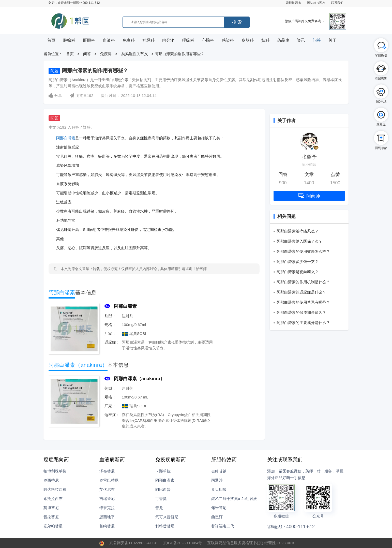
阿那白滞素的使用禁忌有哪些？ (303, 302)
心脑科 (208, 40)
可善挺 (161, 499)
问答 (317, 40)
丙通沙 (217, 480)
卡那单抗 (163, 471)
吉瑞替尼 (107, 499)
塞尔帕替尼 (53, 526)
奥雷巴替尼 (109, 480)
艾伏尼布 (107, 489)
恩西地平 (107, 517)
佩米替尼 (219, 508)
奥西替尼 (51, 480)
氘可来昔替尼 (167, 517)
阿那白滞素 (66, 138)
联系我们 (337, 3)
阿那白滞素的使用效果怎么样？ (303, 251)
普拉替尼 (51, 517)
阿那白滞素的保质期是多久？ (301, 312)
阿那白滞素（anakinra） (139, 379)
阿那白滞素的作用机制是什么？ (303, 282)
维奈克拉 (107, 508)
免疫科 (129, 40)
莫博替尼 (51, 508)
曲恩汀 (217, 517)
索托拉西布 (293, 3)
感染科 (228, 40)
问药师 (309, 196)
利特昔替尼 (165, 526)
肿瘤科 (69, 40)
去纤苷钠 (219, 471)
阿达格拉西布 (316, 3)
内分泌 (168, 40)
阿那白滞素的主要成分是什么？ (303, 323)
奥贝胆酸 (219, 489)
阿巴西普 (163, 489)
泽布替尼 (107, 471)
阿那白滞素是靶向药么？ (298, 272)
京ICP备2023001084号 (183, 543)
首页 (51, 40)
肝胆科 (89, 40)
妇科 (265, 40)
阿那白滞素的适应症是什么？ (301, 292)
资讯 (301, 40)
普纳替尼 (107, 526)
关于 (333, 40)
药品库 (283, 40)
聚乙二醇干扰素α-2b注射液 (234, 499)
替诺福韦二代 (223, 526)
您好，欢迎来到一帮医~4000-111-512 (74, 3)
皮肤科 (248, 40)
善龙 (159, 508)
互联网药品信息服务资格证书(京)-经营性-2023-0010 (251, 543)
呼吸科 (188, 40)
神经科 (148, 40)
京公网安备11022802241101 (134, 543)
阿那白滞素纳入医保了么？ (299, 241)
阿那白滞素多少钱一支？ (298, 262)
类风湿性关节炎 (135, 54)
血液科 (109, 40)
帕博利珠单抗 (55, 471)
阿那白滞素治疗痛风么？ (298, 231)
